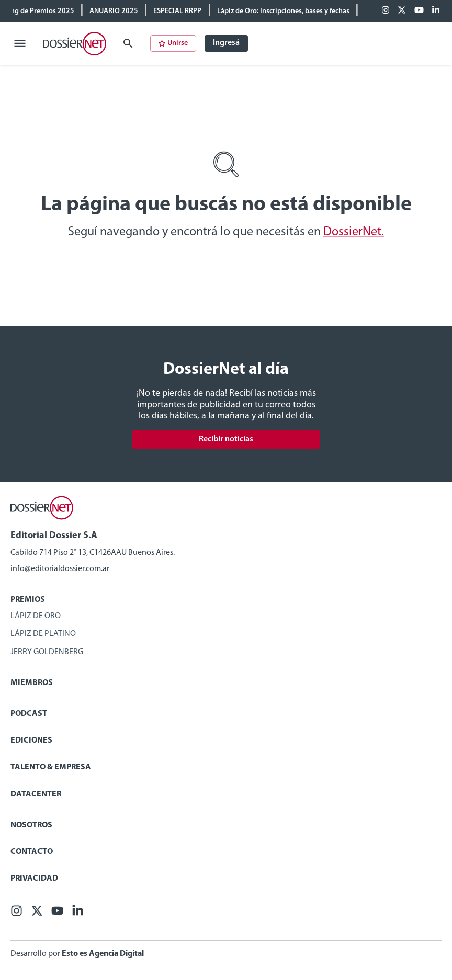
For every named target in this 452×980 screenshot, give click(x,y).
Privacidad (34, 879)
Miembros (32, 683)
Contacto (32, 852)
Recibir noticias (226, 439)
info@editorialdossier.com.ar (60, 569)
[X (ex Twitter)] (402, 11)
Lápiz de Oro (36, 616)
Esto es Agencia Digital (103, 954)
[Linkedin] (436, 11)
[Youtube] (419, 11)
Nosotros (31, 825)
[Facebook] (386, 11)
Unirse (173, 43)
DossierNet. (354, 232)
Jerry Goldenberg (47, 652)
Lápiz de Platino (43, 634)
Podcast (29, 714)
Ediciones (31, 740)
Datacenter (36, 794)
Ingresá (226, 43)
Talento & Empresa (51, 767)
